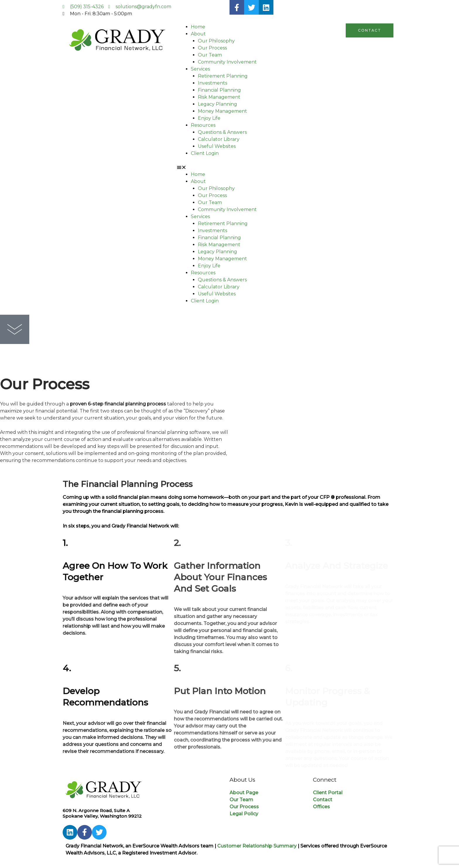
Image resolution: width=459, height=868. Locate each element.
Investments (213, 83)
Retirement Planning (223, 76)
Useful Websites (217, 146)
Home (198, 27)
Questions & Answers (222, 132)
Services (200, 69)
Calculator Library (219, 139)
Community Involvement (227, 62)
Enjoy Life (209, 118)
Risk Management (219, 97)
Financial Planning (219, 90)
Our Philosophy (216, 41)
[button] (229, 167)
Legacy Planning (217, 104)
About (198, 34)
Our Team (210, 55)
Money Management (222, 111)
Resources (203, 125)
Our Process (212, 48)
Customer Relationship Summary (257, 846)
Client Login (205, 153)
